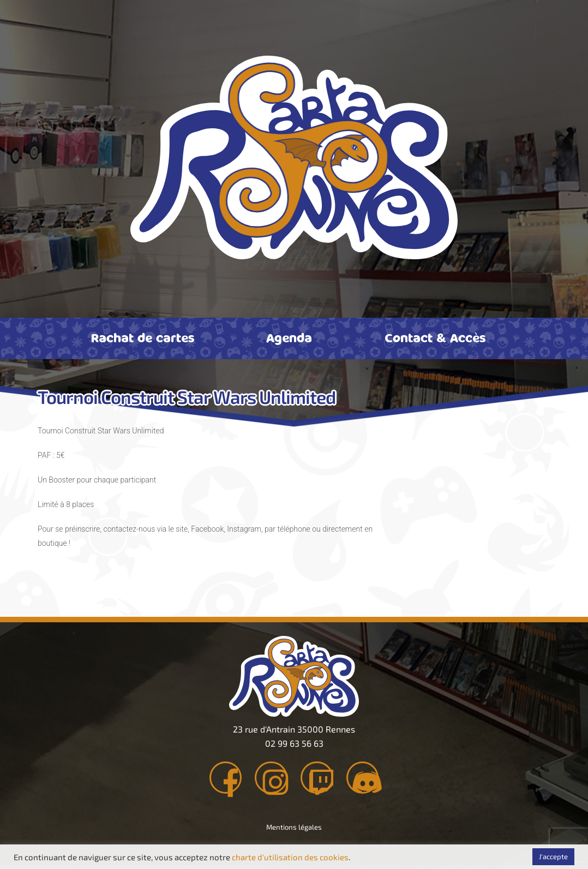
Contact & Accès (435, 337)
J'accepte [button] (553, 856)
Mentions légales (294, 830)
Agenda (289, 337)
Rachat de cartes (143, 337)
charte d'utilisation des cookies (290, 857)
